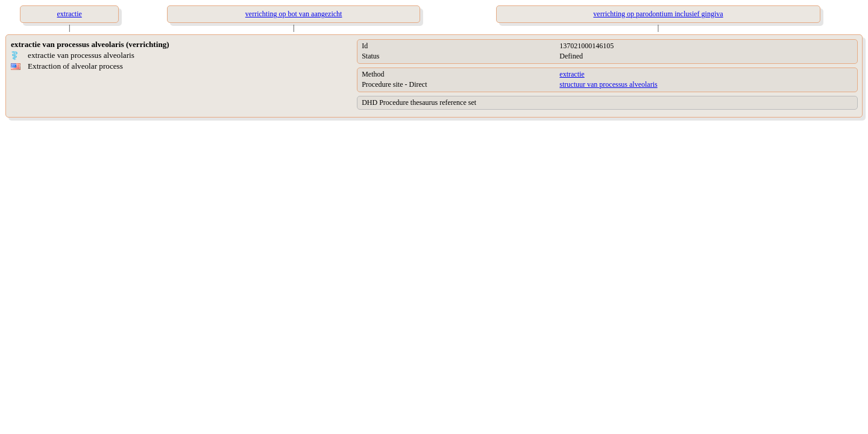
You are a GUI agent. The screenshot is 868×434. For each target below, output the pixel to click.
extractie (572, 74)
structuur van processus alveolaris (608, 84)
